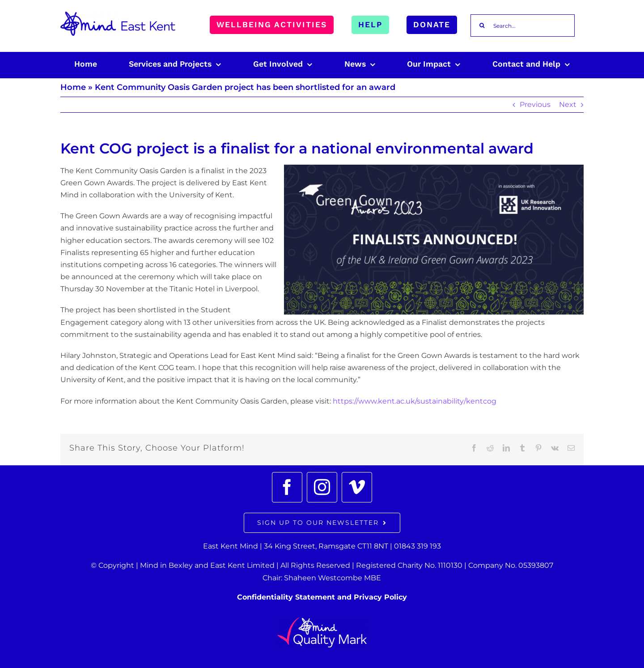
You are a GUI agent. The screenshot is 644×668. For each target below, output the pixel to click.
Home (73, 87)
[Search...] (523, 26)
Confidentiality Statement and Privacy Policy (322, 597)
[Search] (482, 26)
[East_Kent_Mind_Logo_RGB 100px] (118, 15)
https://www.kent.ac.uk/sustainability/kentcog (415, 401)
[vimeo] (357, 487)
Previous (535, 104)
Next (568, 104)
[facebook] (287, 487)
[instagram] (322, 487)
